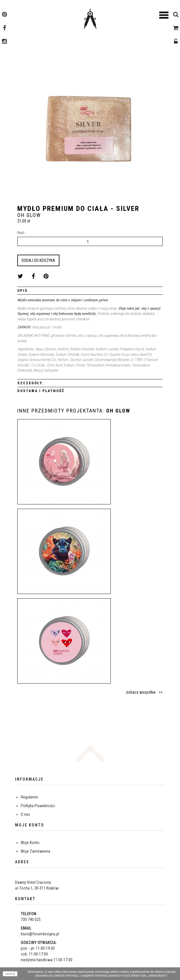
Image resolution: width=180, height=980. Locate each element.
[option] (90, 128)
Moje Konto (30, 843)
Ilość (21, 233)
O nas (25, 814)
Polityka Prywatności (38, 806)
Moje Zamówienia (35, 851)
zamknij (10, 974)
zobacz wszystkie (141, 692)
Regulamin (29, 797)
